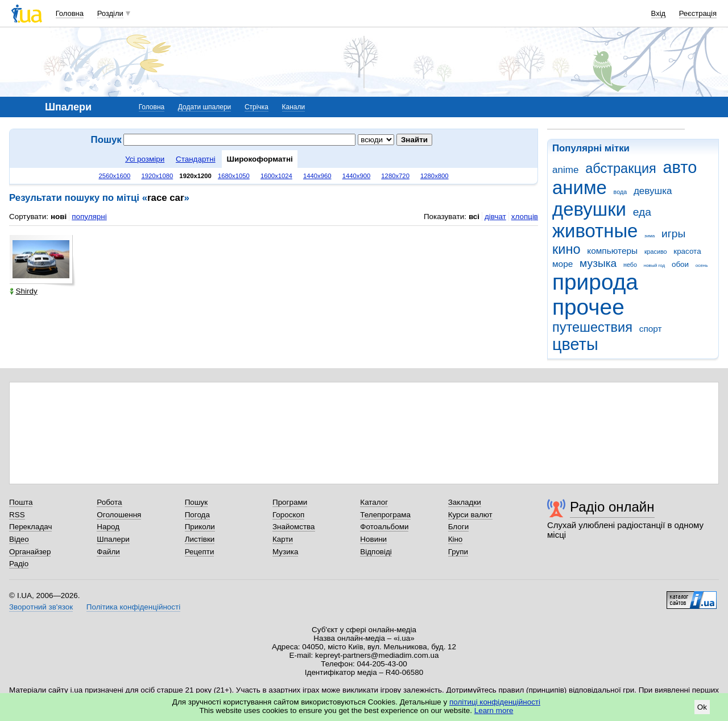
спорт (651, 329)
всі (474, 217)
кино (566, 249)
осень (702, 265)
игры (673, 234)
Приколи (200, 527)
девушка (653, 191)
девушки (589, 209)
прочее (588, 307)
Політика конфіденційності (133, 607)
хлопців (525, 217)
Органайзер (30, 552)
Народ (108, 527)
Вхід (659, 13)
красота (687, 251)
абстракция (621, 168)
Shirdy (24, 291)
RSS (17, 515)
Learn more (494, 710)
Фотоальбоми (384, 527)
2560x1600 (114, 176)
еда (642, 212)
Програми (290, 502)
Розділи (110, 13)
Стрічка (257, 107)
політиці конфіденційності (495, 702)
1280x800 (435, 176)
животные (595, 231)
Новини (373, 539)
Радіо (19, 564)
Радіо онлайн (612, 507)
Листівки (200, 539)
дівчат (495, 217)
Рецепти (200, 552)
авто (680, 167)
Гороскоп (288, 515)
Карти (283, 539)
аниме (580, 188)
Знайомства (294, 527)
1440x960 (317, 176)
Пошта (21, 502)
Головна (70, 13)
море (562, 264)
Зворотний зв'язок (41, 607)
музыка (598, 263)
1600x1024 (276, 176)
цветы (575, 344)
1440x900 (357, 176)
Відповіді (376, 552)
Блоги (459, 527)
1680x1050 (234, 176)
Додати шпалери (204, 107)
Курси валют (470, 515)
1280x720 (395, 176)
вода (621, 192)
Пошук (197, 502)
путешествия (592, 327)
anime (565, 170)
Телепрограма (385, 515)
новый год (654, 265)
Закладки (465, 502)
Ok (702, 707)
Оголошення (119, 515)
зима (650, 236)
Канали (294, 107)
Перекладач (30, 527)
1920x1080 (157, 176)
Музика (285, 552)
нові (59, 217)
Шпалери (113, 539)
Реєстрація (698, 13)
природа (595, 282)
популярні (89, 217)
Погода (197, 515)
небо (630, 265)
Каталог (374, 502)
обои (680, 264)
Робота (109, 502)
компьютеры (612, 251)
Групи (458, 552)
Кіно (456, 539)
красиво (656, 252)
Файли (108, 552)
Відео (19, 539)
